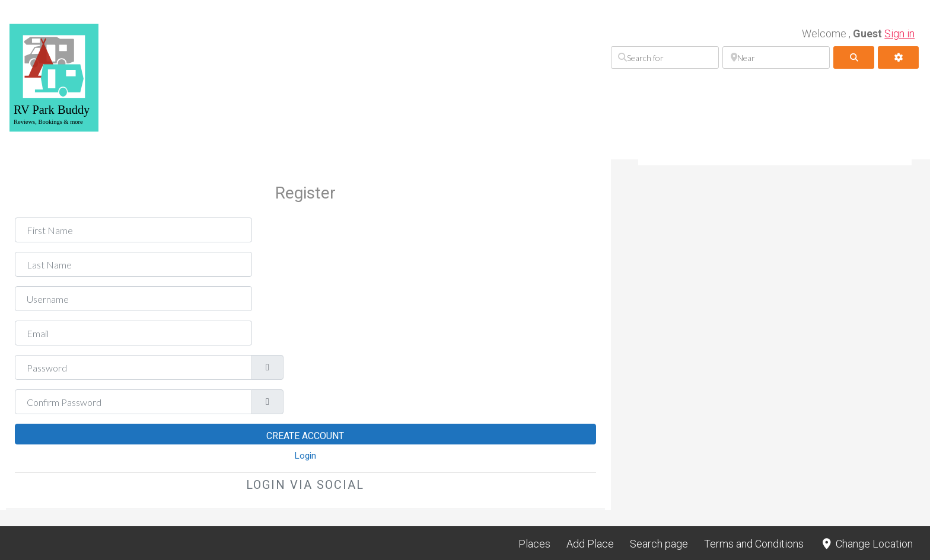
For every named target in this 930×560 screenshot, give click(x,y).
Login (305, 456)
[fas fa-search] (854, 57)
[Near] (776, 57)
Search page (659, 544)
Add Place (590, 544)
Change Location (866, 544)
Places (534, 544)
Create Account (305, 436)
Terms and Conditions (754, 544)
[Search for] (665, 57)
